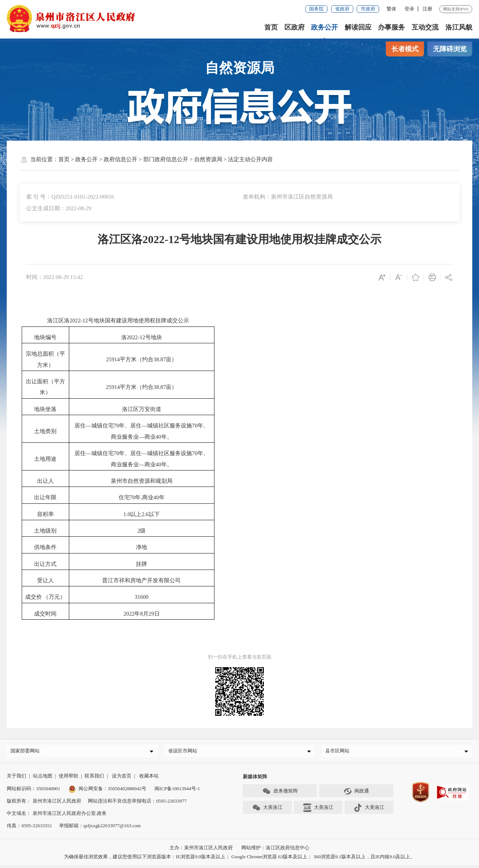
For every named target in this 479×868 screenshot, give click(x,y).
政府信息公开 (120, 159)
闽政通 (356, 794)
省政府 (342, 9)
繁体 (391, 9)
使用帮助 (68, 778)
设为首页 (122, 778)
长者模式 (405, 49)
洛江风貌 (459, 27)
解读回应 (358, 27)
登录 (409, 9)
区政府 (295, 27)
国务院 (316, 9)
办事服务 (392, 27)
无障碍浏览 (450, 49)
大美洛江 (267, 810)
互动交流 (425, 27)
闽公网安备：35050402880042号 (108, 791)
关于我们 (16, 778)
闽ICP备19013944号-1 (177, 791)
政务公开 (324, 27)
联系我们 (94, 778)
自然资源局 (208, 159)
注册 (427, 9)
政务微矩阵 (280, 794)
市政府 (368, 9)
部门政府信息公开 (166, 159)
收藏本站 (149, 778)
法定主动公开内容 (250, 159)
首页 (271, 27)
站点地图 (43, 778)
